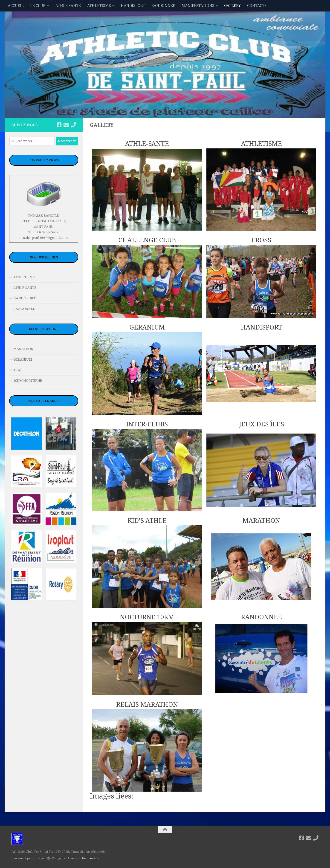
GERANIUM (23, 359)
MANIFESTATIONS (198, 6)
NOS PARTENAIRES (44, 401)
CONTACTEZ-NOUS (44, 160)
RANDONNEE (163, 6)
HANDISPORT (133, 6)
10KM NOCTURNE (28, 381)
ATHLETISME (99, 6)
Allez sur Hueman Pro (83, 858)
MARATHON (23, 349)
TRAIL (18, 370)
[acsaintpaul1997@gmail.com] (66, 125)
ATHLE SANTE (68, 6)
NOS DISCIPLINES (44, 257)
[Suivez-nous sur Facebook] (59, 125)
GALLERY (232, 6)
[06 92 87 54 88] (73, 125)
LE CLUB (38, 6)
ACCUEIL (16, 6)
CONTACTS (257, 6)
